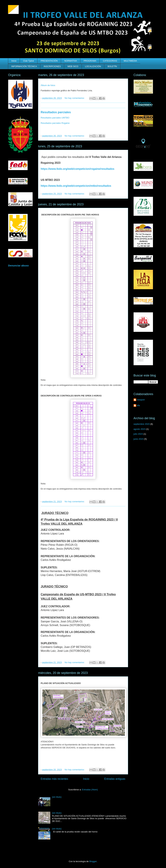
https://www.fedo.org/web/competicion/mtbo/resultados (76, 186)
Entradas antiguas (115, 779)
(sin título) (57, 797)
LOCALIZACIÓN (93, 66)
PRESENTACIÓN (49, 61)
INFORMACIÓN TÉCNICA (24, 66)
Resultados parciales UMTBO (55, 118)
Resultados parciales (56, 112)
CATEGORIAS (110, 61)
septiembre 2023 (142, 424)
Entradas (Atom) (90, 790)
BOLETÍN (112, 66)
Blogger (93, 861)
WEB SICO (73, 66)
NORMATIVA (71, 61)
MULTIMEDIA (130, 61)
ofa (138, 405)
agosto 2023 (140, 429)
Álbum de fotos (48, 85)
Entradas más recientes (54, 779)
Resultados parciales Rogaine (55, 123)
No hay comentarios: (75, 98)
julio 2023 (138, 434)
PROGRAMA (90, 61)
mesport (141, 400)
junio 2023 (139, 439)
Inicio (14, 61)
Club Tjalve (29, 61)
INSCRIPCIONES (52, 66)
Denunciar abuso (18, 265)
